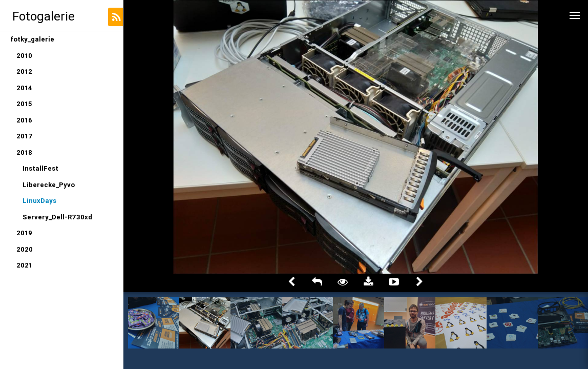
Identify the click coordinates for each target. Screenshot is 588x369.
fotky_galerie (32, 39)
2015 (24, 104)
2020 (25, 249)
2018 (24, 152)
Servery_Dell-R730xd (57, 217)
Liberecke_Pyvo (49, 185)
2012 (24, 71)
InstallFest (40, 168)
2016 (24, 120)
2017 (25, 136)
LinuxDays (39, 201)
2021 (24, 265)
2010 (24, 56)
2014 (24, 88)
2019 (24, 233)
